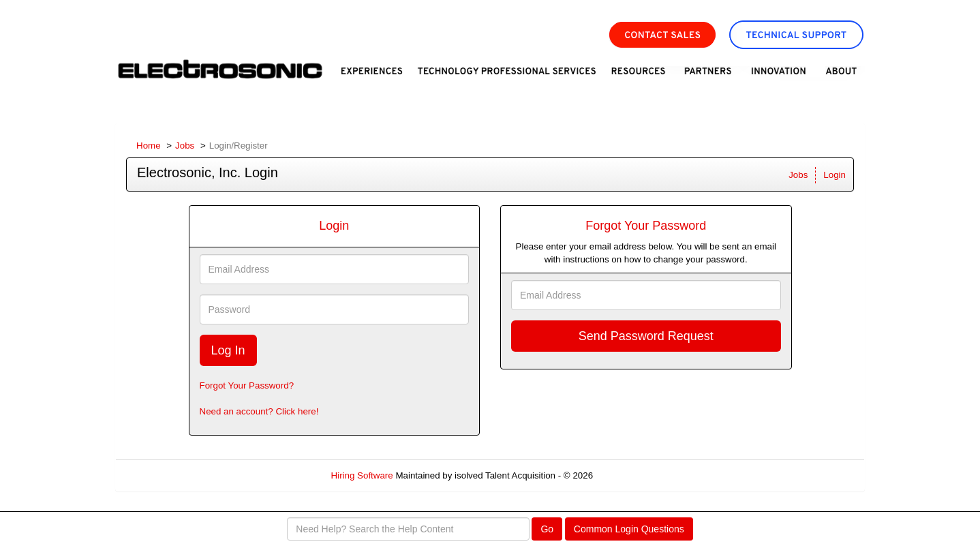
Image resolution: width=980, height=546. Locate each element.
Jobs (185, 146)
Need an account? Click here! (259, 411)
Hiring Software (362, 475)
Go (547, 529)
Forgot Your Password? (247, 385)
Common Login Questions (629, 529)
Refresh (633, 475)
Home (149, 146)
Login (834, 175)
